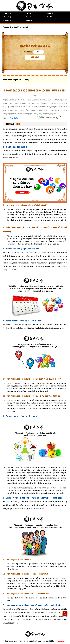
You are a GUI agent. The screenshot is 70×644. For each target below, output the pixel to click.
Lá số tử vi (7, 13)
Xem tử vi (28, 13)
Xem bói (49, 17)
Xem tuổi (49, 13)
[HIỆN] (18, 124)
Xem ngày (28, 17)
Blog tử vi (28, 21)
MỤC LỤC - (13, 124)
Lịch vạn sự (7, 21)
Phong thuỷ (7, 17)
